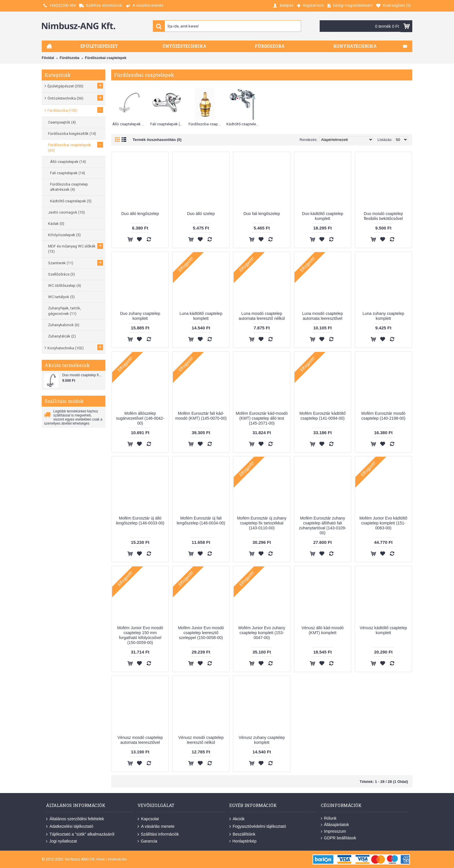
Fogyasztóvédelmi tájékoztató (258, 827)
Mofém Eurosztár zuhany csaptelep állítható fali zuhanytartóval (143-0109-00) (322, 525)
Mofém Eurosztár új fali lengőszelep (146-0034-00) (201, 521)
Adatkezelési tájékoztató (70, 827)
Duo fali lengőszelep (262, 214)
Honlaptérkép (243, 841)
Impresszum (333, 831)
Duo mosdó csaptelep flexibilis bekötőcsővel (83, 375)
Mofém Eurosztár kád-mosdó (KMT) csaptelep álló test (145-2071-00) (262, 418)
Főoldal (48, 58)
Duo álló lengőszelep (140, 214)
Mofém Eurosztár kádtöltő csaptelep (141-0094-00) (323, 416)
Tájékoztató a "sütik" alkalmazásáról (80, 834)
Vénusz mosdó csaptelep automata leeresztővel (140, 740)
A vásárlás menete (156, 827)
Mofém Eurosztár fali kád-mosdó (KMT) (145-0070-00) (201, 416)
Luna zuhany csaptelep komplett (383, 316)
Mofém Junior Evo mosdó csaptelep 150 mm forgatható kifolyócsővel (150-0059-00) (140, 635)
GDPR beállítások (338, 838)
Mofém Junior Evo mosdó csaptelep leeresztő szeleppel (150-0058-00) (201, 633)
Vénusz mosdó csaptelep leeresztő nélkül (201, 740)
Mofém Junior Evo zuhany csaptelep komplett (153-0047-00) (262, 633)
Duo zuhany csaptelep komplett (140, 316)
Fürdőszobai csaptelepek (106, 58)
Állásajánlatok (335, 825)
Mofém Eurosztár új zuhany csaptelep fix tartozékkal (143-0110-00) (262, 523)
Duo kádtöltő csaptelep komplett (323, 216)
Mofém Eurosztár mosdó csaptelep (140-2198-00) (383, 416)
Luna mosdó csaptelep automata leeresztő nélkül (262, 316)
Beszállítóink (242, 834)
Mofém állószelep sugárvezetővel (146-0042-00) (140, 418)
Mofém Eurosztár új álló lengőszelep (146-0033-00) (140, 521)
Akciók (237, 819)
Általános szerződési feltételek (75, 819)
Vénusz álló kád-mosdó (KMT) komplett (323, 630)
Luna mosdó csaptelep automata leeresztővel (323, 316)
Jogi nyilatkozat (62, 841)
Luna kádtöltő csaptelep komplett (201, 316)
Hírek (101, 859)
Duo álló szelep (201, 214)
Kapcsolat (148, 819)
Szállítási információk (158, 834)
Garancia (147, 841)
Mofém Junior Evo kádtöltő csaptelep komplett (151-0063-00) (383, 523)
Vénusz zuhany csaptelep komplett (262, 740)
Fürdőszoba (69, 58)
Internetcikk (117, 859)
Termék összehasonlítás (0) (157, 140)
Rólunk (329, 818)
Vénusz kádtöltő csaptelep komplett (383, 630)
